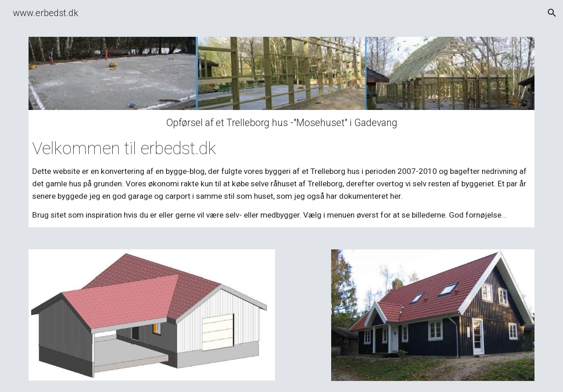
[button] (552, 13)
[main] (281, 169)
